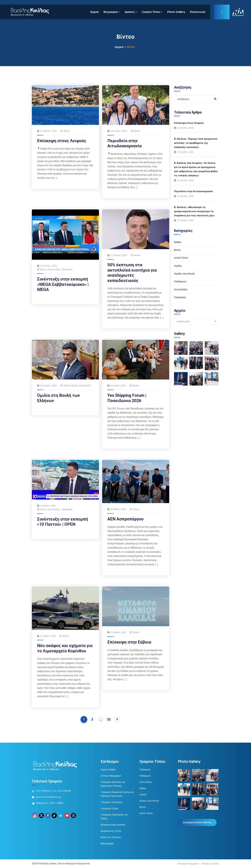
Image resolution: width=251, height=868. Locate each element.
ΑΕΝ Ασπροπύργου (125, 519)
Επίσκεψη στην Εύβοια (129, 642)
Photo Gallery (176, 12)
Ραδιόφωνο (180, 281)
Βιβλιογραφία (107, 844)
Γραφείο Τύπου (151, 12)
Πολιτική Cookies (210, 864)
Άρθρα (178, 242)
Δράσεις (130, 12)
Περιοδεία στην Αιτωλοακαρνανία (193, 191)
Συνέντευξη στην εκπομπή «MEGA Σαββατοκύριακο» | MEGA (63, 284)
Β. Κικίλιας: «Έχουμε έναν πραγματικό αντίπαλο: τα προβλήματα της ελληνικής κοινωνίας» (196, 143)
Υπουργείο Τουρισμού (112, 802)
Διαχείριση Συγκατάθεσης (197, 822)
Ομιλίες (178, 266)
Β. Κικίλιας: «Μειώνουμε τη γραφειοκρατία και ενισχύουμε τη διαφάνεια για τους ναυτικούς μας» (194, 211)
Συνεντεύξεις (54, 269)
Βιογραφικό (111, 12)
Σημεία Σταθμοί (108, 770)
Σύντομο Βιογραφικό (111, 776)
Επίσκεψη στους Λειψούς (62, 141)
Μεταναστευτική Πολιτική (113, 825)
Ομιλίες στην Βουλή (81, 386)
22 (109, 719)
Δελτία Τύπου (181, 258)
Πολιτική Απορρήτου (188, 864)
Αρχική (94, 12)
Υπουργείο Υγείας (109, 808)
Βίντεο (67, 131)
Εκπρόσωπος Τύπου (111, 831)
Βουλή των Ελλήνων (111, 837)
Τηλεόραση (67, 269)
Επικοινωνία (198, 12)
